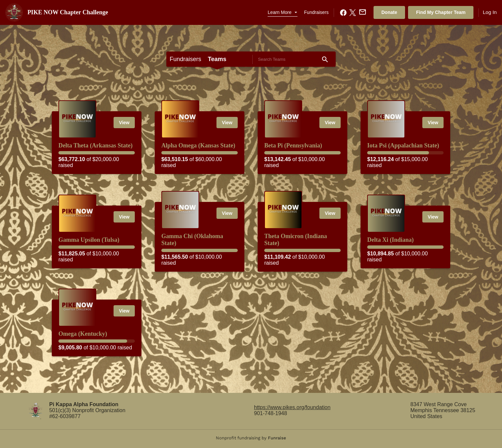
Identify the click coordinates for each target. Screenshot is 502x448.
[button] (282, 13)
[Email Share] (362, 12)
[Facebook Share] (343, 13)
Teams (217, 59)
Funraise (277, 438)
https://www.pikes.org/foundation (292, 407)
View (124, 123)
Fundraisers (316, 12)
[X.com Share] (352, 13)
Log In (490, 12)
